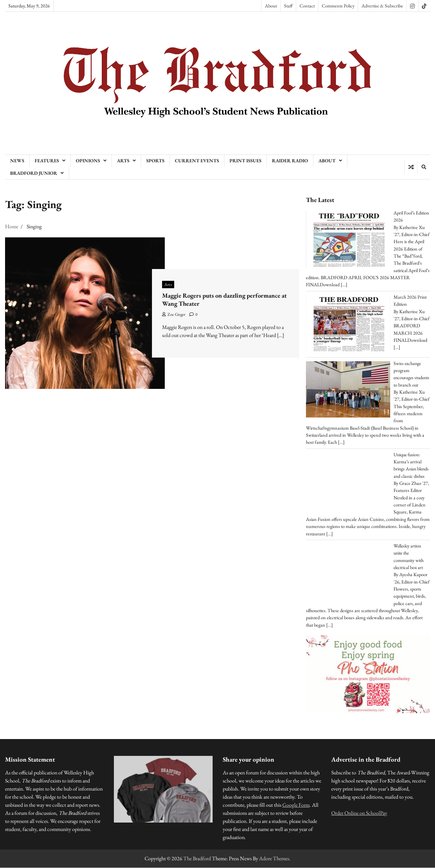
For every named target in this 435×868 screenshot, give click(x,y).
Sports (155, 161)
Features (47, 161)
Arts (123, 161)
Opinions (88, 161)
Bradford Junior (34, 173)
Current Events (197, 161)
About (271, 6)
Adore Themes (274, 859)
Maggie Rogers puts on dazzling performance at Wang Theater (225, 300)
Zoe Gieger (174, 314)
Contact (307, 6)
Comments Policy (338, 6)
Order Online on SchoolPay (359, 813)
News (17, 161)
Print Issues (245, 161)
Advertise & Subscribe (382, 6)
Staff (288, 6)
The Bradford (197, 859)
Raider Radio (290, 161)
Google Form (296, 805)
